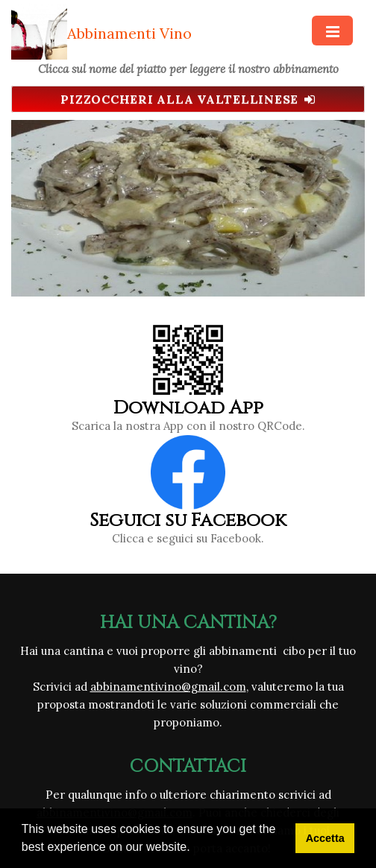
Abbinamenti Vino (129, 33)
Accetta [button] (325, 838)
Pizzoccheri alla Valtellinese (188, 99)
